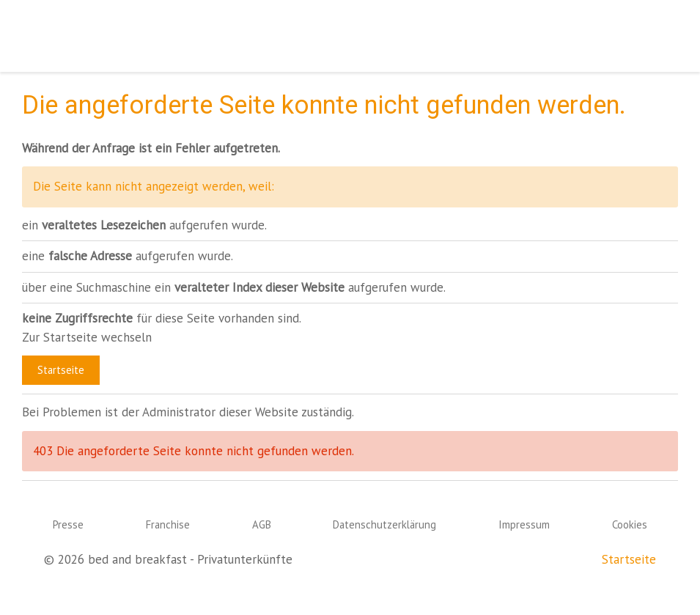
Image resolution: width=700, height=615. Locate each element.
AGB (262, 524)
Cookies (630, 524)
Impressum (524, 524)
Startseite (61, 370)
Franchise (168, 524)
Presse (68, 524)
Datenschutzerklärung (384, 524)
